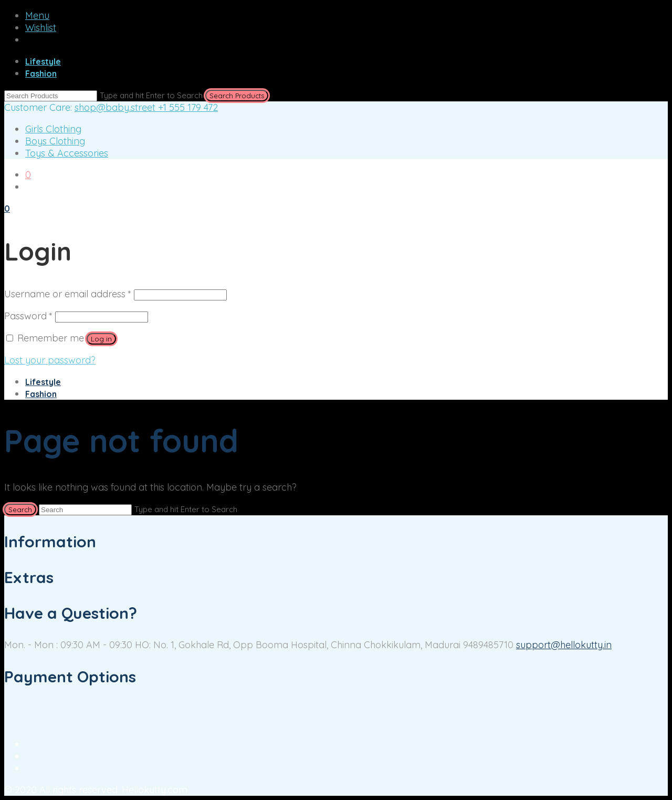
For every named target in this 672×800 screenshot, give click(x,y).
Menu (37, 15)
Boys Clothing (55, 141)
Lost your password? (50, 360)
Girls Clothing (53, 129)
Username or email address (68, 294)
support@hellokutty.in (564, 645)
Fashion (41, 74)
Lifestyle (43, 61)
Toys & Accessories (67, 153)
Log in (101, 339)
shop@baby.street (116, 107)
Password (28, 316)
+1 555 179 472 (188, 107)
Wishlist (41, 28)
